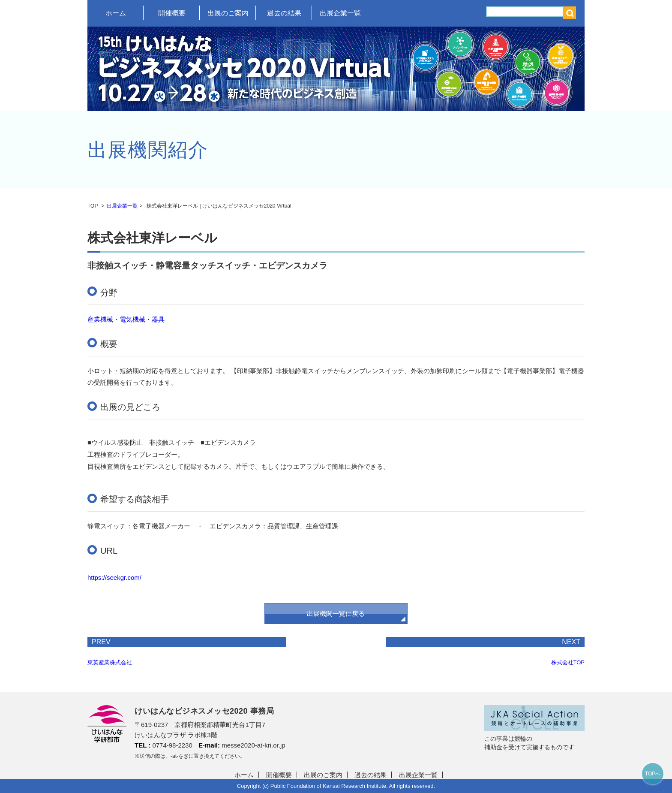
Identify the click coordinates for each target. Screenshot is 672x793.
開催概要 (172, 13)
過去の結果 (284, 13)
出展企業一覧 (340, 13)
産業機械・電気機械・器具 (126, 319)
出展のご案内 (228, 13)
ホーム (116, 13)
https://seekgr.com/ (114, 577)
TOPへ (653, 774)
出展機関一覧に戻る (336, 614)
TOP (93, 206)
